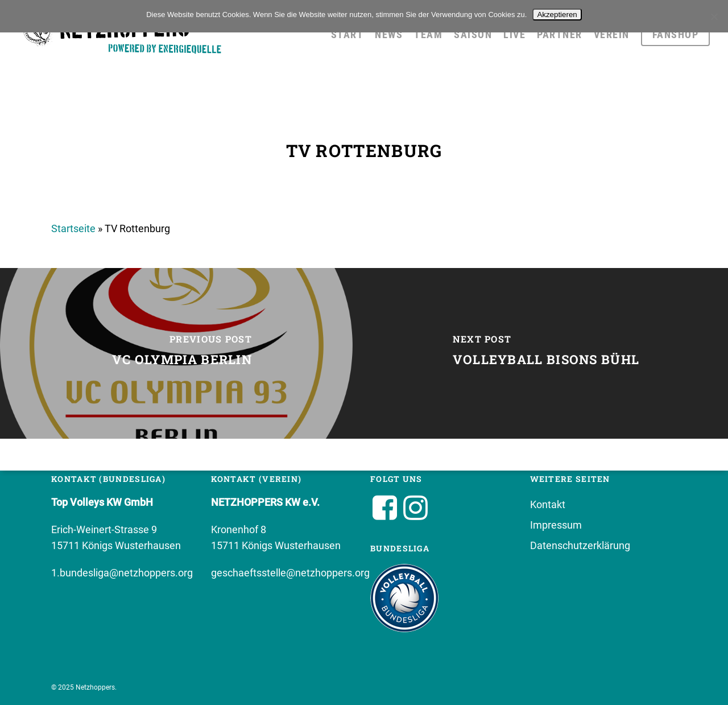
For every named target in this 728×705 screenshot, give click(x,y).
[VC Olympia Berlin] (182, 353)
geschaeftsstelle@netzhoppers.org (290, 573)
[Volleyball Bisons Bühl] (546, 353)
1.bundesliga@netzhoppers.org (122, 573)
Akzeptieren (557, 15)
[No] (714, 17)
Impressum (556, 525)
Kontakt (548, 504)
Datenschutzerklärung (580, 545)
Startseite (73, 228)
